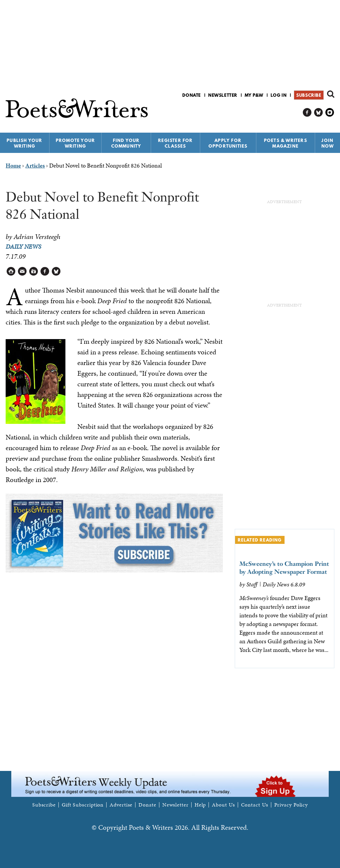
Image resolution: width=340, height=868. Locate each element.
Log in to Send (22, 271)
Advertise (121, 805)
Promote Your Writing (75, 143)
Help (200, 805)
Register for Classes (175, 143)
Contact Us (255, 805)
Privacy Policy (291, 805)
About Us (223, 805)
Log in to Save (34, 271)
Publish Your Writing (24, 143)
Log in (279, 95)
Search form (331, 94)
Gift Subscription (83, 805)
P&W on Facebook (307, 113)
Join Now (328, 143)
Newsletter (223, 95)
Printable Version (11, 271)
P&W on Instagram (330, 113)
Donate (192, 95)
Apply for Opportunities (228, 143)
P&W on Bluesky (319, 113)
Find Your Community (126, 143)
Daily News (23, 247)
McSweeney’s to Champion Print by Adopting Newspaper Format (284, 568)
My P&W (254, 95)
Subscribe (309, 95)
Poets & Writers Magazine (286, 143)
